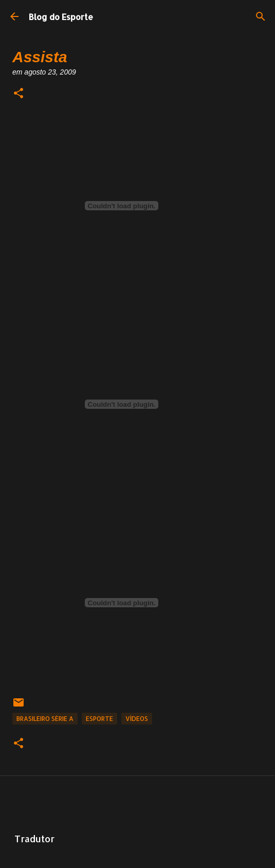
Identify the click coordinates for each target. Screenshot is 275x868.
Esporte (99, 719)
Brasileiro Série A (45, 719)
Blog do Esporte (61, 17)
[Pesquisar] (261, 16)
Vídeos (137, 719)
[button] (19, 94)
